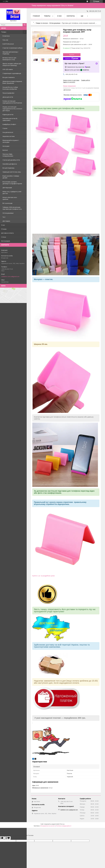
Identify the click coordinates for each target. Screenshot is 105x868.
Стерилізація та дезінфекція (12, 73)
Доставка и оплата (7, 233)
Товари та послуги (42, 23)
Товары (4, 32)
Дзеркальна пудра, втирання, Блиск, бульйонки (12, 82)
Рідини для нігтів (8, 114)
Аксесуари (6, 146)
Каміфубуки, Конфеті (9, 124)
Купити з (72, 59)
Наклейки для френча (10, 164)
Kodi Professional (8, 44)
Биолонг (5, 150)
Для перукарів (7, 188)
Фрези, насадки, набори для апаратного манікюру (12, 64)
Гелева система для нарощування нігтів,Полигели (12, 102)
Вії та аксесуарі (7, 203)
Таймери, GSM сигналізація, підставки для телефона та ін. (12, 208)
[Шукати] (25, 25)
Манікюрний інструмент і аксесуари (11, 141)
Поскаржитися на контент (48, 826)
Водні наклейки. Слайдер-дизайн (11, 177)
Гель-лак (5, 40)
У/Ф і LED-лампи (8, 69)
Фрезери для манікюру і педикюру (10, 53)
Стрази (5, 128)
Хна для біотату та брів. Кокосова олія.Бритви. (10, 88)
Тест (4, 217)
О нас (3, 225)
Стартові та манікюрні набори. (13, 48)
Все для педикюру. (9, 168)
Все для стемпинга (9, 77)
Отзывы (4, 229)
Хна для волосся (8, 132)
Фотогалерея (6, 241)
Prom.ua (62, 824)
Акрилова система (9, 136)
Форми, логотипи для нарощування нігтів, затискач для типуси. (12, 109)
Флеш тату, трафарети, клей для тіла (12, 192)
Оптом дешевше (8, 213)
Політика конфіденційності (64, 826)
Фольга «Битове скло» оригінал (10, 198)
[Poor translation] (7, 838)
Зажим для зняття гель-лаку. (12, 172)
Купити (72, 55)
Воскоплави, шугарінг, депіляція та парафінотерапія (12, 183)
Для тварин (6, 221)
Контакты (71, 16)
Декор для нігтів (8, 97)
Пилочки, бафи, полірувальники (8, 155)
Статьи (4, 237)
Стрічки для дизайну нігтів (11, 160)
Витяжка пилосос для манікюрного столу (9, 59)
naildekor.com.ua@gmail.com (10, 276)
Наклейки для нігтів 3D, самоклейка (10, 119)
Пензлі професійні (8, 93)
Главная (36, 16)
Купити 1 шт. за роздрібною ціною (43, 576)
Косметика (6, 36)
